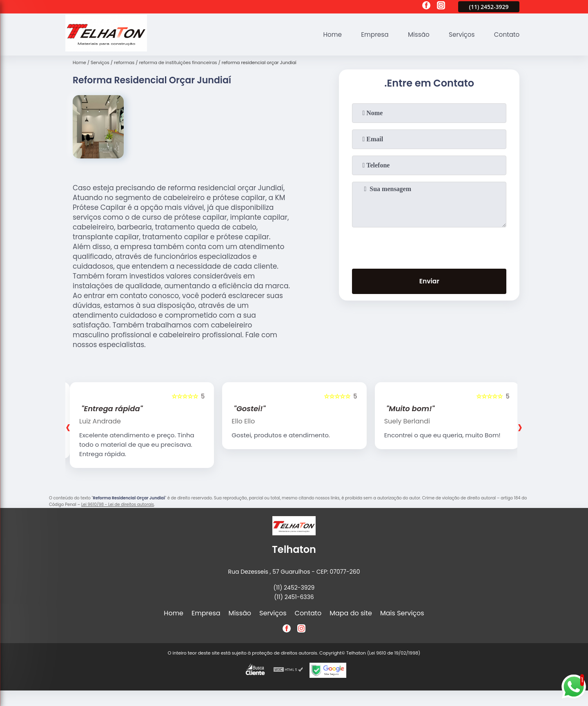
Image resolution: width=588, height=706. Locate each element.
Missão (415, 35)
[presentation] (429, 246)
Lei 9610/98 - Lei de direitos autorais (118, 504)
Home (326, 35)
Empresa (370, 35)
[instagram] (441, 7)
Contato (506, 35)
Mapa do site (351, 613)
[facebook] (426, 7)
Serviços (460, 35)
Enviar (429, 282)
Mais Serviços (402, 613)
